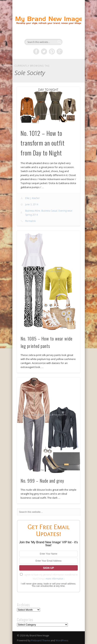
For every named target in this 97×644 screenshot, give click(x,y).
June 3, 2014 (32, 204)
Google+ (60, 52)
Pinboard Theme (41, 640)
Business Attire (33, 211)
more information (54, 579)
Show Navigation (71, 34)
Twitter (44, 52)
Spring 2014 (31, 215)
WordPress (62, 640)
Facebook (36, 52)
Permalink (30, 221)
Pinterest (52, 52)
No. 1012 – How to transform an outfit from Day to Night (43, 143)
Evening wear (65, 211)
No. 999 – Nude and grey (42, 481)
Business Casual (49, 211)
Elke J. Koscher (32, 198)
